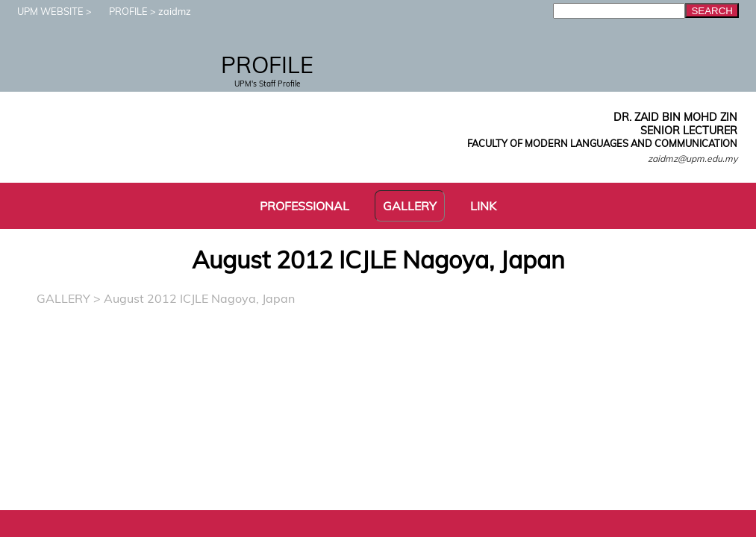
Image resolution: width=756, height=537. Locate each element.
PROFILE (121, 11)
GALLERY (63, 298)
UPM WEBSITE (43, 11)
